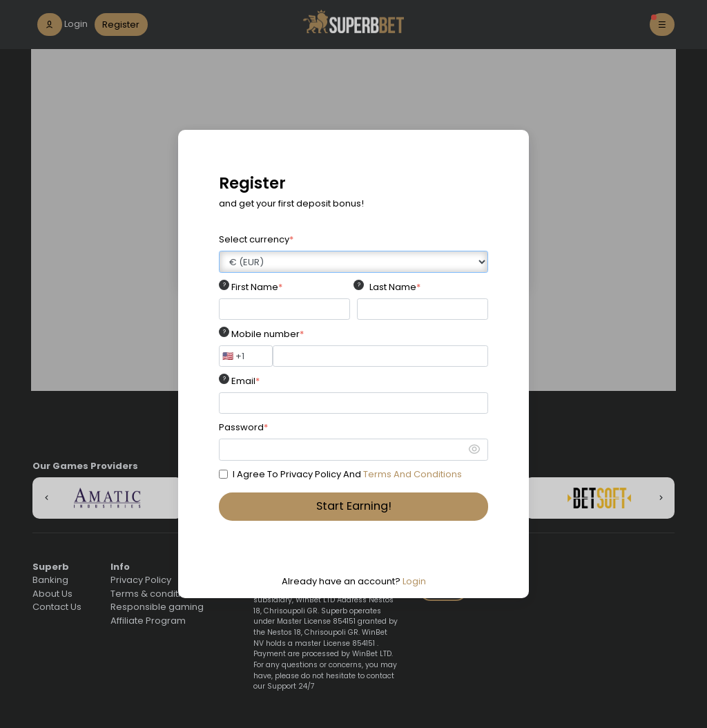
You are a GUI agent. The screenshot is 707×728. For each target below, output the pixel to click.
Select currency (256, 239)
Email (245, 381)
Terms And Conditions (413, 474)
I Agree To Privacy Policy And (347, 474)
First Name (257, 287)
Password (243, 427)
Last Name (395, 287)
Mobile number (268, 334)
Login (414, 581)
